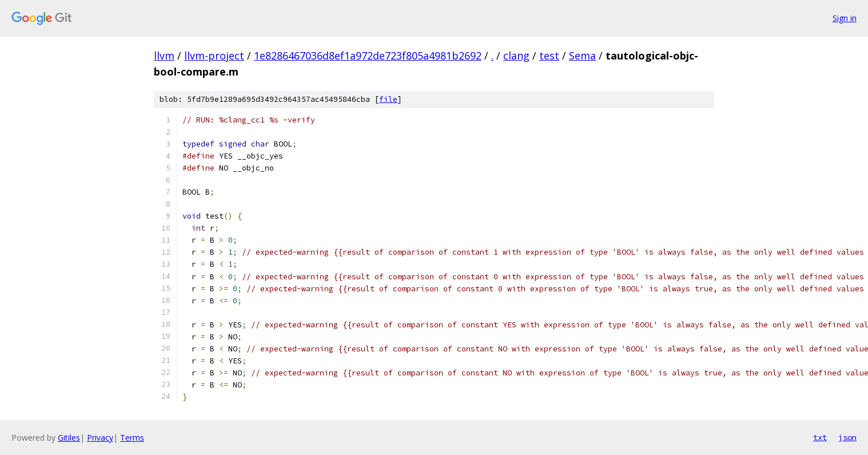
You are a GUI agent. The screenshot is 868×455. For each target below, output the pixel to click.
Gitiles (69, 438)
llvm (164, 56)
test (549, 56)
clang (516, 56)
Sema (582, 56)
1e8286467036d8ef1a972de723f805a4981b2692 (368, 56)
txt (820, 437)
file (388, 99)
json (847, 437)
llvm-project (214, 56)
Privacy (100, 438)
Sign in (845, 18)
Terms (132, 438)
